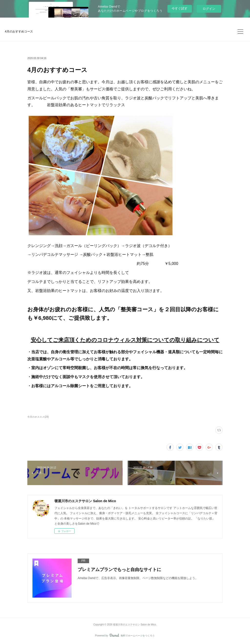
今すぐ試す (180, 8)
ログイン (209, 9)
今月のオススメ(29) (38, 417)
